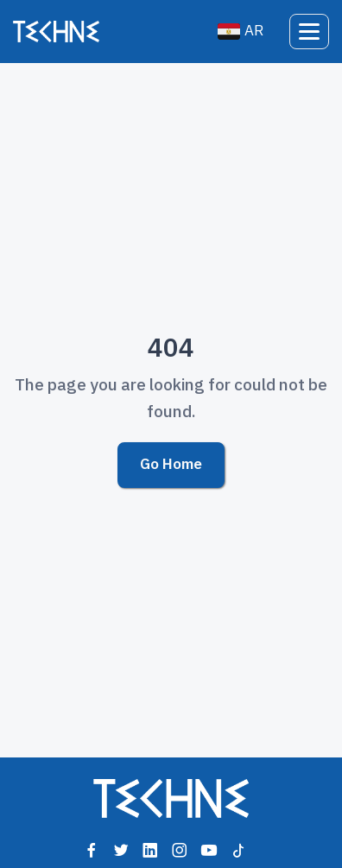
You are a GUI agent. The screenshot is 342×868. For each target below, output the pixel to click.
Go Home (171, 464)
